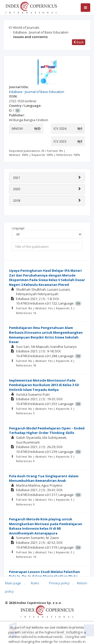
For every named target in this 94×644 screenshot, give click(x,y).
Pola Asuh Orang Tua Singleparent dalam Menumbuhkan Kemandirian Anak (44, 478)
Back (79, 42)
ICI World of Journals (24, 27)
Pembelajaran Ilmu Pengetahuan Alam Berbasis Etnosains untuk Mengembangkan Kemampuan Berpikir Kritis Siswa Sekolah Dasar (46, 335)
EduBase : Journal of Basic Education (41, 32)
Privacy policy (59, 583)
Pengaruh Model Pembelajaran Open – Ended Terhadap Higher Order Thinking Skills (47, 431)
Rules (35, 583)
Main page (13, 583)
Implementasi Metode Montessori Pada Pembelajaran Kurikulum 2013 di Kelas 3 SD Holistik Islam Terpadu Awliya (44, 385)
